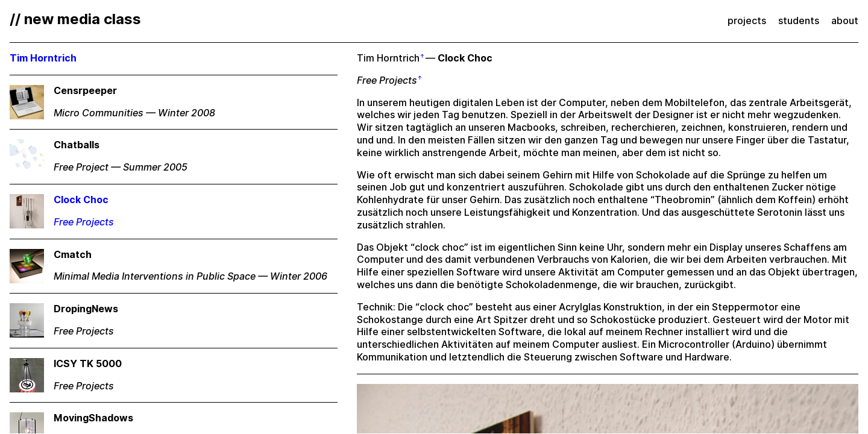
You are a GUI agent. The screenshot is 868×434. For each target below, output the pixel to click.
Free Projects (387, 80)
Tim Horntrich (388, 58)
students (799, 21)
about (845, 21)
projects (747, 21)
